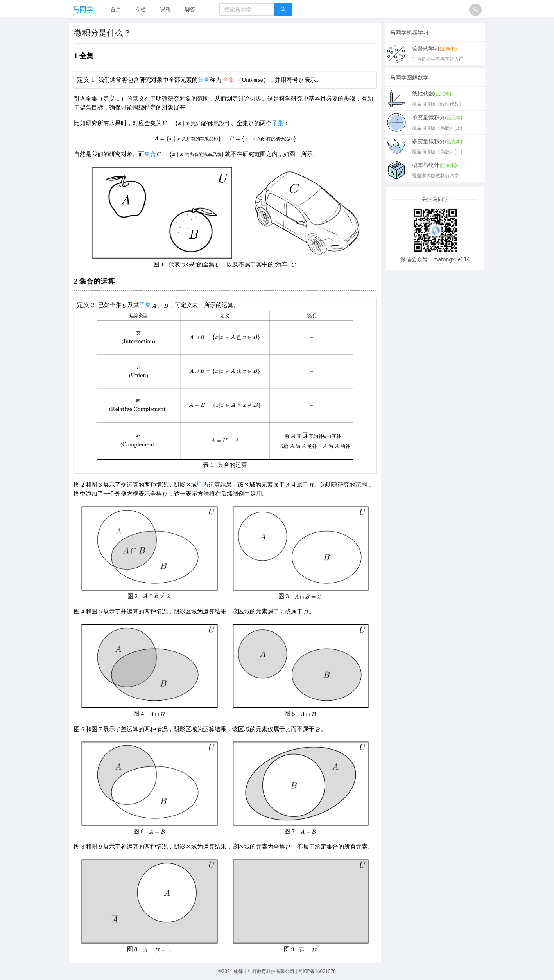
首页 (116, 9)
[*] (200, 483)
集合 (204, 80)
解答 (190, 9)
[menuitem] (116, 10)
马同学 (83, 9)
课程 (165, 9)
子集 (278, 123)
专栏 (140, 9)
